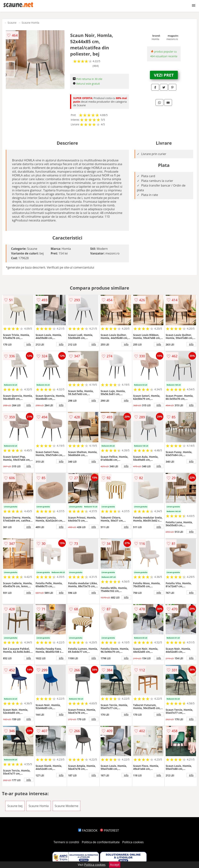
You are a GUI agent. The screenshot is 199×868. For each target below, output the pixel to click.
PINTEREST (109, 830)
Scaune (12, 23)
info (29, 344)
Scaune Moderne (67, 806)
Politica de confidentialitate (101, 842)
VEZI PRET (164, 75)
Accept (115, 865)
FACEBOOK (88, 830)
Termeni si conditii (66, 842)
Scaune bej (15, 806)
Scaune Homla (31, 23)
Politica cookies (133, 842)
